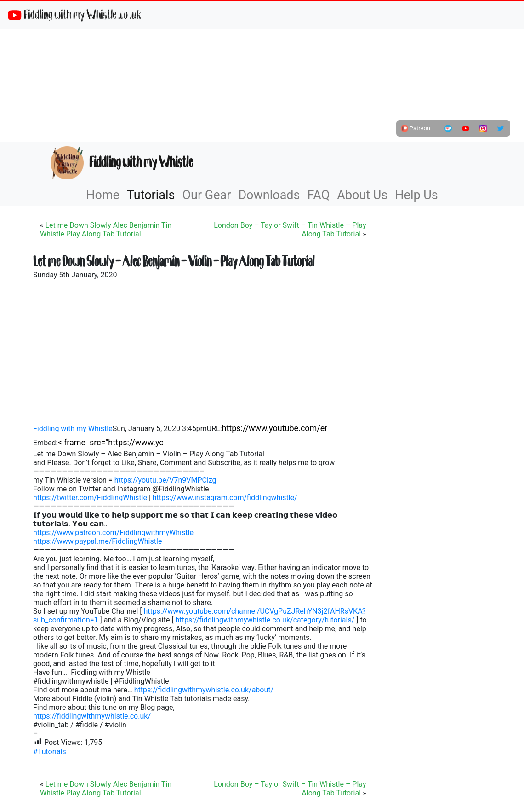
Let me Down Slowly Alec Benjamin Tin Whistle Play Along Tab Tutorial (106, 230)
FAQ (319, 195)
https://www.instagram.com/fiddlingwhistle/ (225, 498)
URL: (214, 429)
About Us (362, 195)
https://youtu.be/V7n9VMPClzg (165, 480)
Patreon (416, 128)
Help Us (416, 195)
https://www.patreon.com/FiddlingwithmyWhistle (113, 533)
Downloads (269, 195)
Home (103, 195)
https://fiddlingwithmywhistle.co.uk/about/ (204, 690)
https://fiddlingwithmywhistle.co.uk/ (92, 716)
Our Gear (207, 195)
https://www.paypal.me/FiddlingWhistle (97, 541)
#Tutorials (50, 752)
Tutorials (151, 195)
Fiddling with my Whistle (122, 163)
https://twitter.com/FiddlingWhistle (90, 498)
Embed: (46, 443)
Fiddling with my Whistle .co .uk (74, 15)
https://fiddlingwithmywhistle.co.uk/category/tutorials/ (265, 620)
